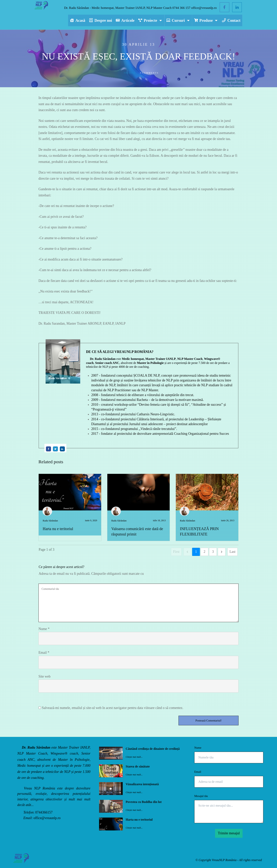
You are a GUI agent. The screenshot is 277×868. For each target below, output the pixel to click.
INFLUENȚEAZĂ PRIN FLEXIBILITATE (207, 507)
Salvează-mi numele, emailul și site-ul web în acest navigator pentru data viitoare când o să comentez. (113, 708)
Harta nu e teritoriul (58, 529)
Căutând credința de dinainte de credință (153, 749)
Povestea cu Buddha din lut (144, 802)
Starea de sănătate (138, 766)
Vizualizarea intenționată (142, 784)
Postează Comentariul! (209, 721)
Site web (45, 676)
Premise (130, 73)
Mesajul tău (201, 796)
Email (44, 653)
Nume (44, 629)
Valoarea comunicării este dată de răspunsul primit (139, 507)
